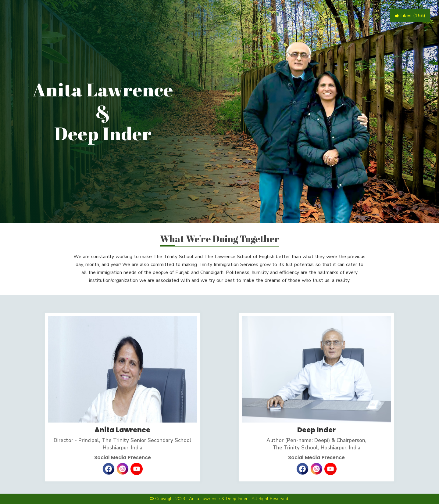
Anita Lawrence (122, 430)
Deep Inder (316, 430)
